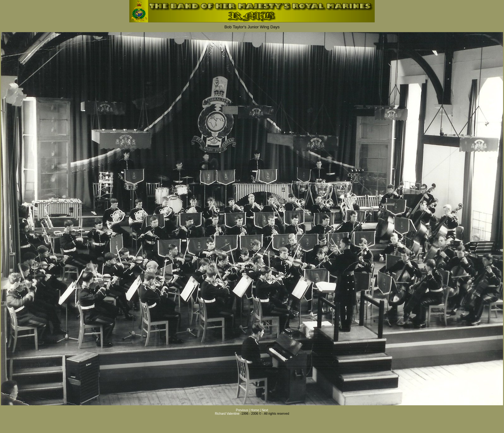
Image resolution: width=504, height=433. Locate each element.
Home (255, 410)
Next (265, 410)
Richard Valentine (227, 414)
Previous (242, 410)
